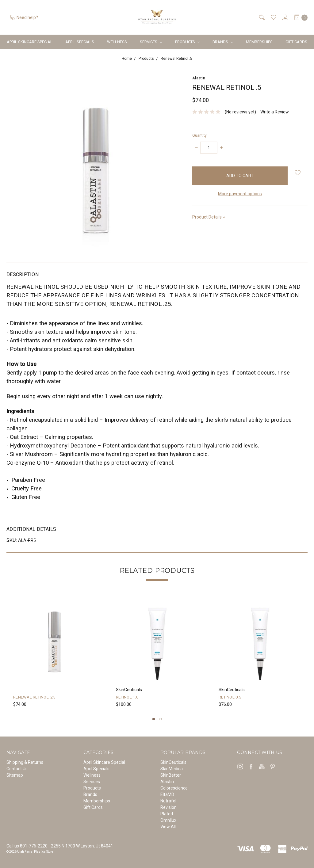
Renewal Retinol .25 (34, 697)
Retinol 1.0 (127, 697)
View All (168, 827)
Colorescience (174, 788)
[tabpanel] (55, 654)
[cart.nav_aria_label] (299, 17)
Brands (223, 42)
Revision (168, 807)
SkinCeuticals (173, 762)
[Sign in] (285, 17)
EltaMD (167, 794)
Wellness (117, 42)
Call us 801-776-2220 (27, 846)
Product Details (209, 217)
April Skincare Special (30, 42)
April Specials (80, 42)
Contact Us (17, 769)
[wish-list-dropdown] (298, 173)
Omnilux (168, 820)
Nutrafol (168, 801)
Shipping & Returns (25, 762)
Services (151, 42)
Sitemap (15, 775)
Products (188, 42)
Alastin (167, 782)
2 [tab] (161, 719)
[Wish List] (273, 17)
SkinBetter (171, 775)
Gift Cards (296, 42)
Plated (167, 814)
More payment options (240, 194)
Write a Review (275, 112)
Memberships (259, 42)
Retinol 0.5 (230, 697)
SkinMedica (172, 769)
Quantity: (200, 135)
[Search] (261, 17)
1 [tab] (154, 719)
